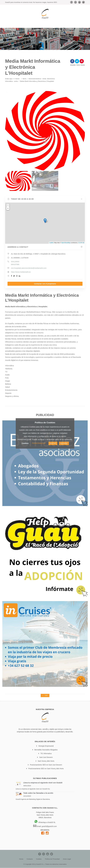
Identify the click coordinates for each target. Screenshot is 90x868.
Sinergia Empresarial (46, 746)
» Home (17, 79)
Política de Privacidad (52, 859)
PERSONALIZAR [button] (39, 443)
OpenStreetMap (66, 243)
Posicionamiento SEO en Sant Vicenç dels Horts (46, 769)
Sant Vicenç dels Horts (46, 761)
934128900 (15, 262)
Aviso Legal (67, 859)
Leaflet (51, 243)
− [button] (8, 208)
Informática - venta (11, 81)
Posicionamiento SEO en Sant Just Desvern (46, 765)
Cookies (39, 859)
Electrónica (51, 79)
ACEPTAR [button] (53, 443)
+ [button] (8, 205)
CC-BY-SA (81, 243)
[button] (45, 199)
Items (24, 79)
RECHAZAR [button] (64, 443)
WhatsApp (40, 822)
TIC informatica (46, 753)
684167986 (15, 264)
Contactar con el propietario (45, 284)
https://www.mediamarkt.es (21, 272)
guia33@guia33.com (49, 826)
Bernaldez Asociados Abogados (46, 750)
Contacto (30, 859)
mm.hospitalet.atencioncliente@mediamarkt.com (29, 268)
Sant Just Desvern (46, 757)
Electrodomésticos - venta (37, 79)
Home (21, 859)
